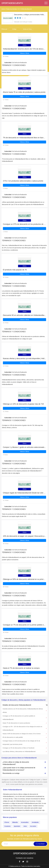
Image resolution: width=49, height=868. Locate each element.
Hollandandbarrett (26, 9)
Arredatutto (35, 822)
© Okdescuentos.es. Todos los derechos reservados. (25, 866)
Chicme (7, 822)
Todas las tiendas (11, 9)
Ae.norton (33, 826)
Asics (25, 826)
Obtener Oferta (24, 53)
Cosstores (7, 826)
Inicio (3, 9)
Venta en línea (27, 29)
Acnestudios (25, 822)
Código (14, 29)
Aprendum (17, 826)
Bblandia (15, 822)
